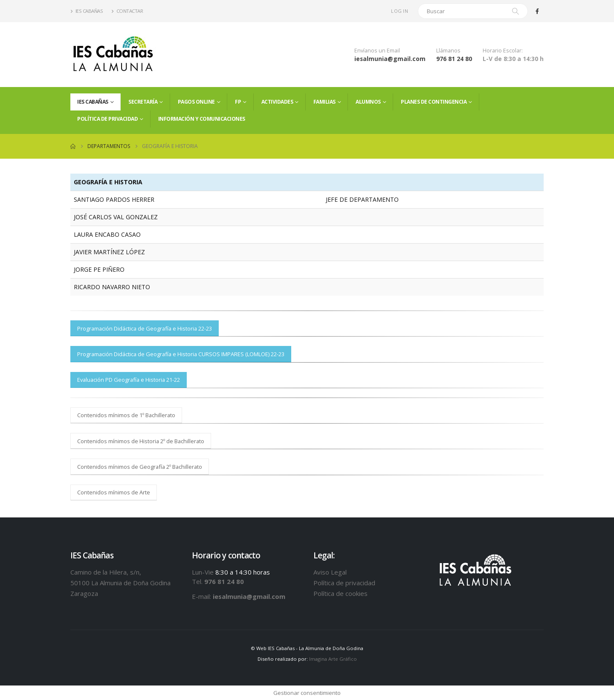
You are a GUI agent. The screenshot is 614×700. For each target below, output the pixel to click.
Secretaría (143, 102)
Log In (400, 11)
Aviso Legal (330, 572)
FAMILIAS (324, 102)
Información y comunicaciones (202, 119)
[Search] (516, 11)
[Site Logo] (113, 55)
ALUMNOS (368, 102)
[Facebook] (537, 11)
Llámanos (448, 51)
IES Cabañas (87, 11)
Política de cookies (340, 593)
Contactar (127, 11)
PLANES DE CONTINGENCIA (434, 102)
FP (238, 102)
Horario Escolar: (503, 51)
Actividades (277, 102)
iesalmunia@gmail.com (390, 59)
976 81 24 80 (454, 59)
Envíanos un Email (377, 51)
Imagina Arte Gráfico (333, 659)
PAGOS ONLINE (196, 102)
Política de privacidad (107, 119)
